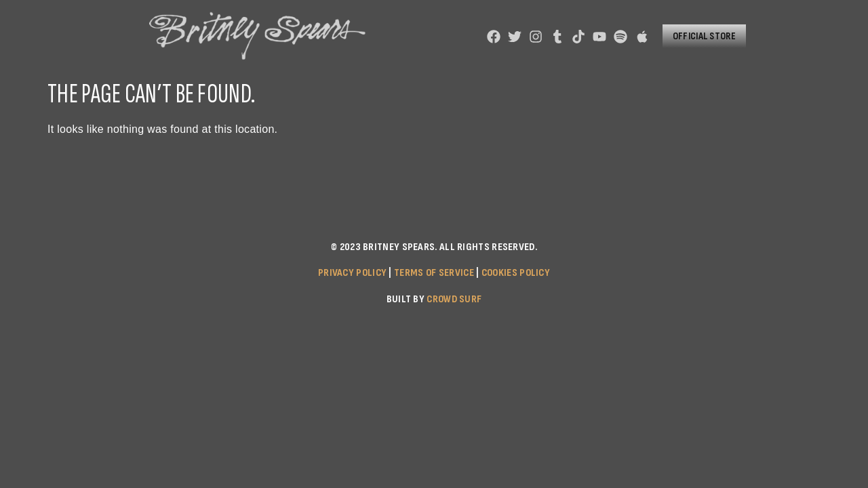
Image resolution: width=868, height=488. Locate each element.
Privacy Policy (352, 273)
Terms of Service (434, 273)
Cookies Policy (516, 273)
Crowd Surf (454, 299)
